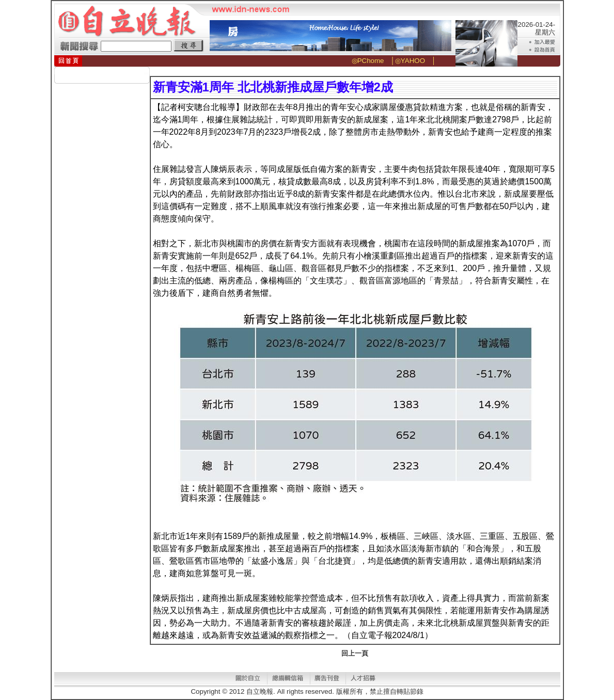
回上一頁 (355, 653)
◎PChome (368, 61)
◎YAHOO (410, 61)
